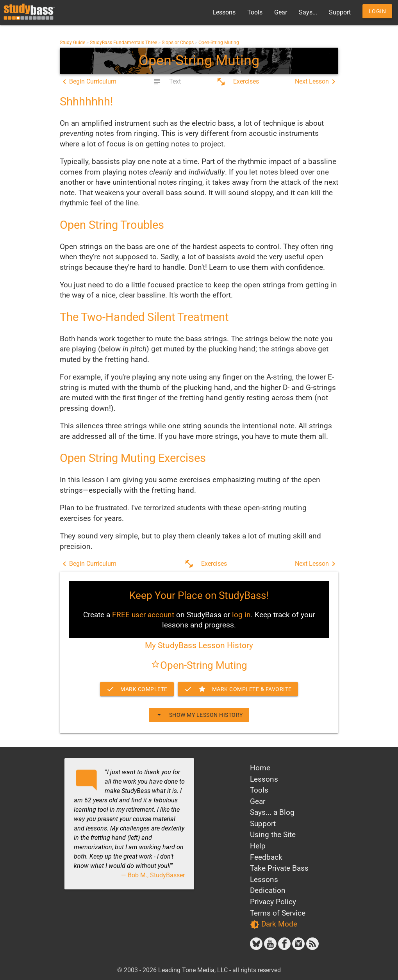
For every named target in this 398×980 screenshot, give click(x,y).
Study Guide (72, 43)
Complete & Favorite (238, 689)
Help (258, 846)
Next (317, 82)
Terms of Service (278, 913)
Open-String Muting (219, 43)
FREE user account (143, 615)
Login (377, 11)
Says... (308, 12)
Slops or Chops (178, 43)
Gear (281, 12)
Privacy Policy (273, 902)
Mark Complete (137, 689)
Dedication (268, 890)
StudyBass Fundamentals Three (123, 43)
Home (260, 768)
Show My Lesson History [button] (199, 715)
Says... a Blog (272, 812)
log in (241, 615)
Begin (88, 82)
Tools (255, 12)
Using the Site (273, 835)
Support (340, 12)
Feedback (266, 857)
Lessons (224, 12)
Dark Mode (274, 924)
